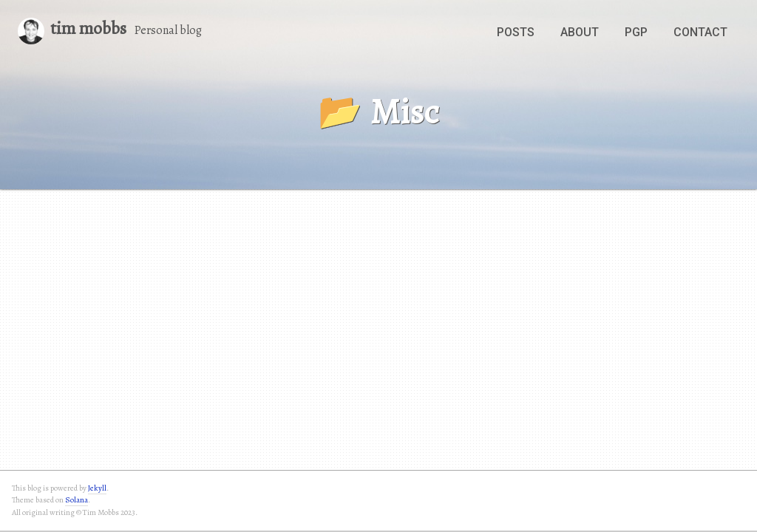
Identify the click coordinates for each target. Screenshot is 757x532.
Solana (77, 500)
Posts (516, 32)
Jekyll (97, 488)
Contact (700, 32)
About (580, 32)
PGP (636, 32)
